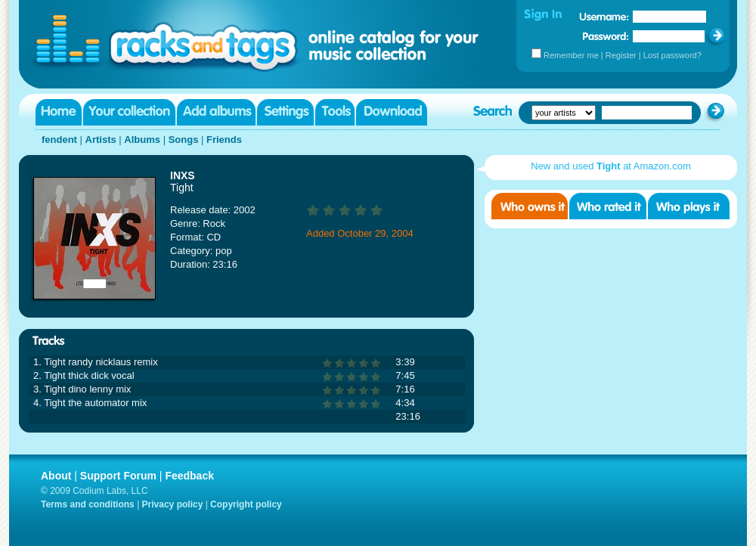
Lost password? (672, 55)
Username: (604, 17)
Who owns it (530, 206)
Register (621, 55)
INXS (183, 175)
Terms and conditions (88, 504)
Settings (285, 112)
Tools (335, 112)
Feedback (189, 476)
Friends (224, 140)
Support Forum (118, 476)
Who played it (689, 206)
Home (59, 112)
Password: (606, 36)
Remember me (571, 55)
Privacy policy (173, 504)
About (56, 476)
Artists (101, 140)
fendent (59, 140)
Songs (184, 140)
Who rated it (608, 206)
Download (392, 112)
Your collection (129, 112)
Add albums (216, 112)
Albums (142, 140)
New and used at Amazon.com (610, 166)
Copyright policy (246, 504)
